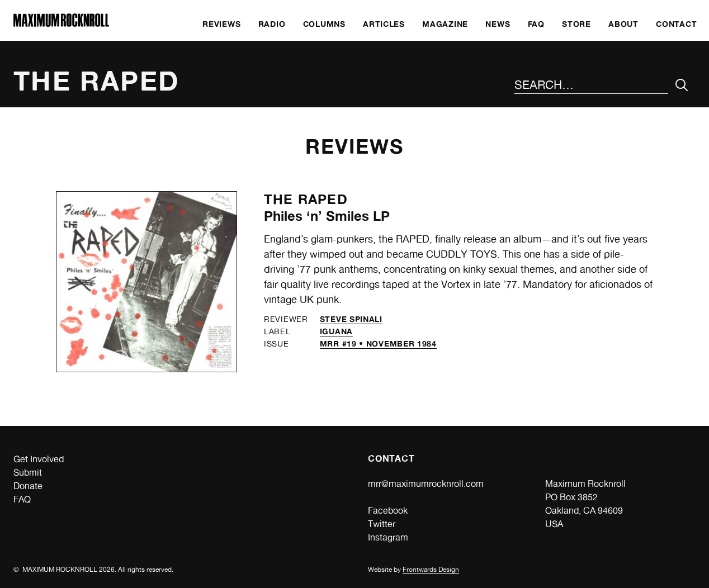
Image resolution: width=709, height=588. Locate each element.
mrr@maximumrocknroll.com (426, 484)
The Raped (306, 199)
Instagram (388, 537)
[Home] (61, 24)
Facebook (388, 511)
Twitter (382, 524)
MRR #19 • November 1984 (378, 343)
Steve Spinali (351, 319)
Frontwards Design (431, 570)
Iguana (336, 331)
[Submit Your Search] (682, 85)
